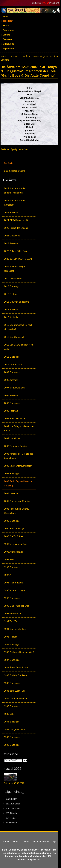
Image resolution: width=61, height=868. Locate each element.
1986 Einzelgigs (12, 683)
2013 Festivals (11, 310)
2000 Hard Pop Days (14, 529)
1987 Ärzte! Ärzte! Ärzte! (16, 668)
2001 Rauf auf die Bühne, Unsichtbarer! (16, 511)
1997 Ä (8, 575)
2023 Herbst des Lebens (16, 228)
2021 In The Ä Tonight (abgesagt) (15, 269)
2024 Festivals (11, 213)
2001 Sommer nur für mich (17, 501)
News (5, 16)
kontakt (17, 842)
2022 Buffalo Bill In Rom (16, 251)
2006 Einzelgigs (12, 403)
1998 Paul (9, 560)
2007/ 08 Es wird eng (14, 388)
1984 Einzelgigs (12, 722)
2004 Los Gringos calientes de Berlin (19, 429)
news (27, 842)
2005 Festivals (11, 411)
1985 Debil (9, 714)
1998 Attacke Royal (13, 552)
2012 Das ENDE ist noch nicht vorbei (19, 347)
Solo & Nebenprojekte (15, 171)
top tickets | (37, 3)
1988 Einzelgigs (12, 644)
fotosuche (11, 754)
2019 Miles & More (13, 279)
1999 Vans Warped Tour (16, 544)
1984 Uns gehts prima (15, 729)
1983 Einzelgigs (12, 737)
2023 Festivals (11, 243)
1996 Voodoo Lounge (14, 590)
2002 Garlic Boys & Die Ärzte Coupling (18, 484)
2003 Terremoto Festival (16, 446)
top (54, 842)
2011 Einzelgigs (12, 357)
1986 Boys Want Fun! (15, 691)
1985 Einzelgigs (12, 706)
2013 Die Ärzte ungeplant (16, 302)
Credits (6, 35)
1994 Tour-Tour (11, 621)
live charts (54, 3)
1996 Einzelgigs (12, 598)
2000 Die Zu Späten (14, 536)
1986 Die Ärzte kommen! (16, 699)
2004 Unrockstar (12, 438)
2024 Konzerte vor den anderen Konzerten (15, 191)
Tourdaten (8, 21)
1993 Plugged (11, 637)
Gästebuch (8, 30)
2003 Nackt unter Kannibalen (18, 466)
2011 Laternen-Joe (13, 365)
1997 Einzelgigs (12, 567)
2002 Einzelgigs (12, 474)
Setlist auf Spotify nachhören (14, 149)
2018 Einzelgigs (12, 286)
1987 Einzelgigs (12, 660)
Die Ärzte (9, 163)
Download (8, 39)
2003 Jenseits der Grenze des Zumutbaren (19, 456)
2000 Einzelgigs (12, 521)
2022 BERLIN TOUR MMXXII (18, 259)
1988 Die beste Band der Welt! (19, 652)
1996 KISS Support (13, 583)
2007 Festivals (11, 395)
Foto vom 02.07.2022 (14, 783)
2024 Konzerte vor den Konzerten (15, 203)
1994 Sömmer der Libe (15, 629)
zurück (6, 842)
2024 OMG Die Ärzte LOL (17, 220)
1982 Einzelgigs (12, 745)
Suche (6, 26)
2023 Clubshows (12, 236)
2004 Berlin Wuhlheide (15, 419)
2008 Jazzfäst (11, 380)
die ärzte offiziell (41, 842)
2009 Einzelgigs (12, 372)
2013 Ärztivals (11, 317)
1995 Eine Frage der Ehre (17, 606)
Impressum (8, 49)
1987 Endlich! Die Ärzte (15, 675)
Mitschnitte (8, 44)
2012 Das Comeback (14, 337)
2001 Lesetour (11, 493)
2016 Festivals (11, 294)
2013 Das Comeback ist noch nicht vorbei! (18, 327)
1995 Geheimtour (13, 614)
